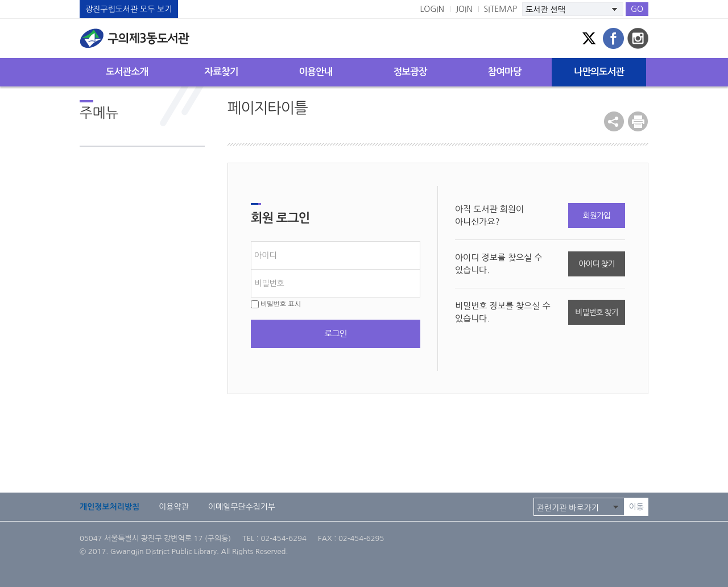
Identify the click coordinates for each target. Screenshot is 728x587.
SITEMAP (501, 9)
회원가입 (597, 216)
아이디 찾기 (596, 264)
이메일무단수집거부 (242, 507)
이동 (636, 507)
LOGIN (432, 9)
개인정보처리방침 (109, 507)
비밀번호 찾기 (596, 312)
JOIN (464, 9)
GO (637, 9)
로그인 (335, 334)
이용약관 (174, 507)
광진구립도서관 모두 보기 (129, 9)
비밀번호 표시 (276, 304)
